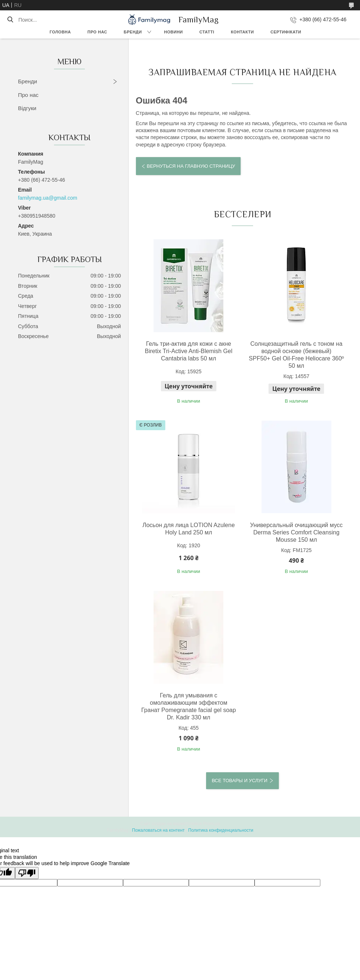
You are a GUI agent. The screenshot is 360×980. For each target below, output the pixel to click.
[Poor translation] (27, 873)
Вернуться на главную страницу (191, 166)
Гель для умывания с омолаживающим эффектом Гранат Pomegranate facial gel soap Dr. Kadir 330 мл (189, 706)
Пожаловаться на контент (158, 830)
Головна (60, 32)
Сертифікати (286, 32)
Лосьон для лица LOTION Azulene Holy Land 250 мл (189, 529)
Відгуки (27, 108)
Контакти (242, 32)
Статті (207, 32)
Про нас (97, 32)
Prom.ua (211, 824)
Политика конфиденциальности (221, 830)
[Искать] (10, 20)
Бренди (133, 32)
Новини (174, 32)
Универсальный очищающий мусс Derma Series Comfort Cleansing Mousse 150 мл (296, 532)
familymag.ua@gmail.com (48, 198)
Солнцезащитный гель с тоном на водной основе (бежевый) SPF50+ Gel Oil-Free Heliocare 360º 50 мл (296, 355)
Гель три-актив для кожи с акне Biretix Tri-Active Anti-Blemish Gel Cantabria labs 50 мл (188, 351)
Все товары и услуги (239, 781)
